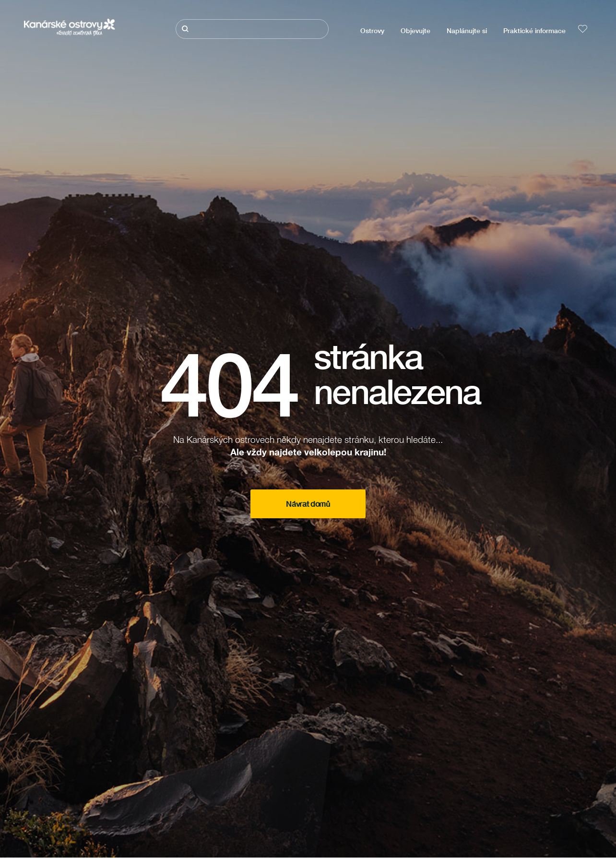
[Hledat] (252, 29)
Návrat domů (308, 504)
